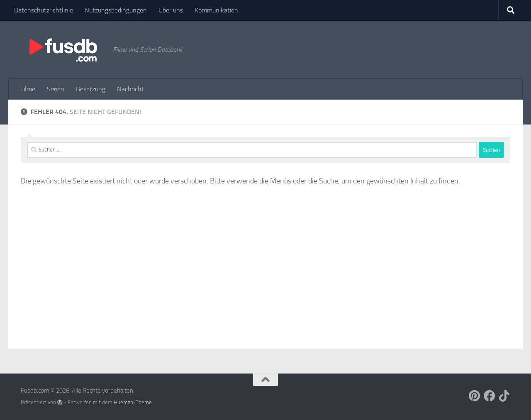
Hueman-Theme (133, 402)
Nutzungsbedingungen (116, 10)
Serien (56, 89)
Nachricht (130, 89)
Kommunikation (216, 10)
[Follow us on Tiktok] (504, 396)
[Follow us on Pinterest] (475, 396)
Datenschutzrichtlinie (44, 10)
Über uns (171, 10)
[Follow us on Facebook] (490, 396)
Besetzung (91, 89)
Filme (28, 89)
